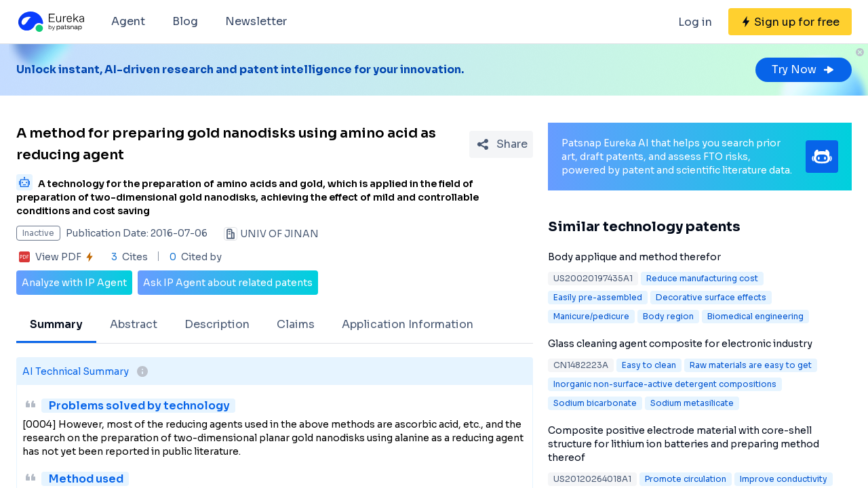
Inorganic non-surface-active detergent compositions (665, 384)
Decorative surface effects (711, 297)
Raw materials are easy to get (751, 365)
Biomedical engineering (755, 316)
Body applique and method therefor (634, 257)
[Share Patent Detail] (501, 144)
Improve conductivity (784, 479)
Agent (128, 21)
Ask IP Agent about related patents (228, 283)
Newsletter (256, 21)
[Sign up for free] (790, 22)
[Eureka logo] (50, 22)
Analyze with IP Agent (74, 283)
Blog (185, 21)
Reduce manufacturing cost (702, 278)
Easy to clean (649, 365)
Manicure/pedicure (591, 316)
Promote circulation (686, 479)
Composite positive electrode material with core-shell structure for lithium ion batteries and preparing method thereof (684, 444)
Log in (695, 22)
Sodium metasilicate (692, 403)
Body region (668, 316)
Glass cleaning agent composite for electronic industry (680, 344)
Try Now (804, 69)
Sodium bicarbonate (595, 403)
